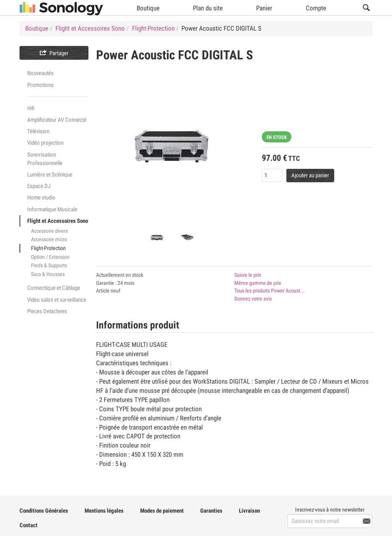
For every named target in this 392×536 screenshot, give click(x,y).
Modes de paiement (162, 511)
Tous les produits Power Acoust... (269, 291)
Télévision (38, 131)
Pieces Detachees (47, 311)
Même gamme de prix (258, 283)
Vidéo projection (45, 143)
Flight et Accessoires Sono (58, 221)
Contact (29, 525)
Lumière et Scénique (50, 175)
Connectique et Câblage (54, 288)
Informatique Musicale (52, 209)
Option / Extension (50, 257)
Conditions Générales (44, 511)
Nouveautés (40, 73)
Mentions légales (104, 511)
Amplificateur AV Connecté (57, 120)
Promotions (40, 85)
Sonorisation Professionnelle (45, 159)
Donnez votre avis (253, 299)
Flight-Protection (48, 248)
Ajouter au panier (310, 175)
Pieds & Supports (49, 265)
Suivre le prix (248, 275)
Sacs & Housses (48, 274)
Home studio (41, 198)
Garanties (211, 511)
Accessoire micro (49, 239)
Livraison (249, 511)
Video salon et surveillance (57, 300)
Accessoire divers (49, 231)
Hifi (31, 108)
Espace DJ (39, 186)
